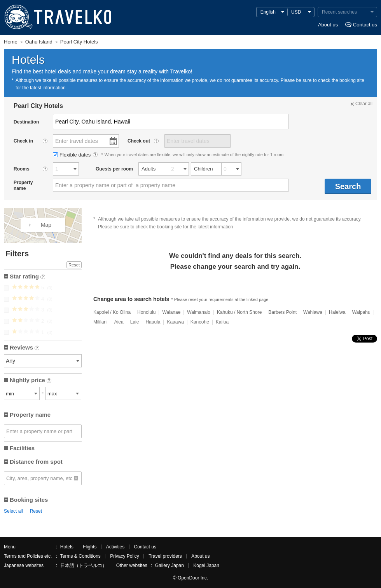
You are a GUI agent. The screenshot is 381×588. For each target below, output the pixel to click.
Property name (30, 415)
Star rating (27, 277)
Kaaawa (175, 322)
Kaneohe (200, 322)
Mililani (100, 322)
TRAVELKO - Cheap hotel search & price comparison (56, 17)
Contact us (365, 25)
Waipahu (361, 312)
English (268, 12)
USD (296, 12)
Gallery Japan (170, 565)
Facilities (22, 448)
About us (328, 25)
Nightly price (31, 381)
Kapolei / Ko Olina (112, 312)
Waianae (171, 312)
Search (348, 186)
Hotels (67, 547)
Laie (135, 322)
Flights (90, 547)
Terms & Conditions (80, 556)
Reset (74, 265)
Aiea (119, 322)
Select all (13, 511)
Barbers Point (282, 312)
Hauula (153, 322)
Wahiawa (313, 312)
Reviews (24, 348)
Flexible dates (73, 155)
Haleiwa (337, 312)
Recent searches (339, 12)
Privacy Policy (125, 556)
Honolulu (146, 312)
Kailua (222, 322)
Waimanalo (199, 312)
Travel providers (165, 556)
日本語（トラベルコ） (84, 565)
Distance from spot (36, 462)
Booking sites (29, 500)
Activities (115, 547)
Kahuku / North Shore (239, 312)
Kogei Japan (206, 565)
